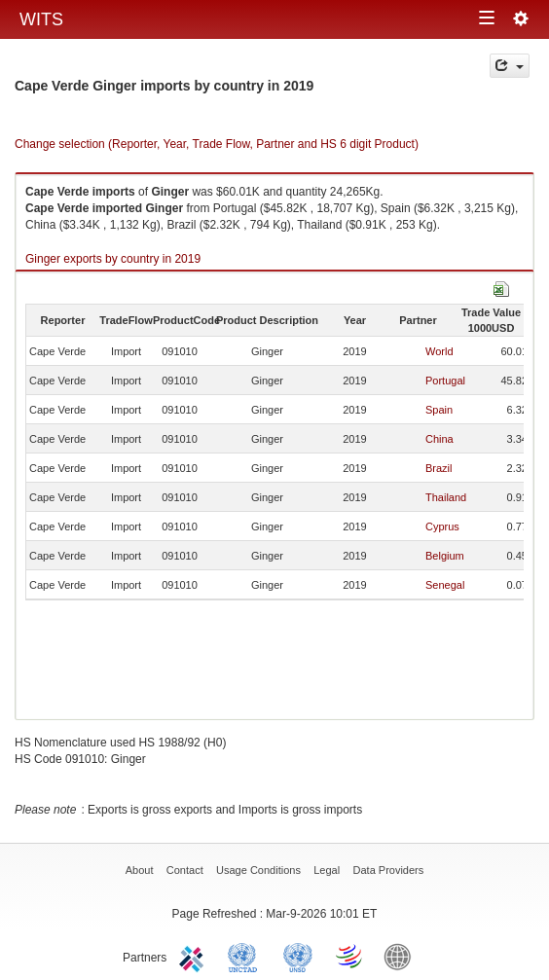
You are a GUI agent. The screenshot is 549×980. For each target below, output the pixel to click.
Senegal (445, 585)
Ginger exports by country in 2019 (113, 259)
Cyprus (442, 526)
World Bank (402, 956)
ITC (195, 956)
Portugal (445, 381)
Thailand (446, 497)
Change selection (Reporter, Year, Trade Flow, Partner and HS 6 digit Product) (217, 144)
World (439, 351)
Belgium (445, 556)
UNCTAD (246, 956)
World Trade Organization (350, 956)
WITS (41, 19)
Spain (439, 410)
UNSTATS (298, 956)
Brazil (439, 468)
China (439, 439)
